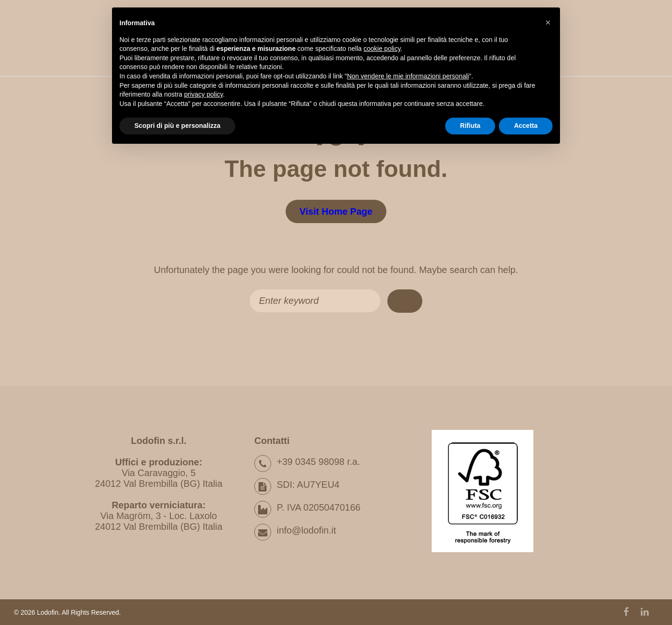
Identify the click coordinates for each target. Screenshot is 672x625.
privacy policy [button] (204, 94)
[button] (548, 22)
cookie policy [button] (382, 49)
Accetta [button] (526, 126)
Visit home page (336, 211)
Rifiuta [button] (470, 126)
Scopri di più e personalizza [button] (177, 126)
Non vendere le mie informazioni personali (408, 76)
